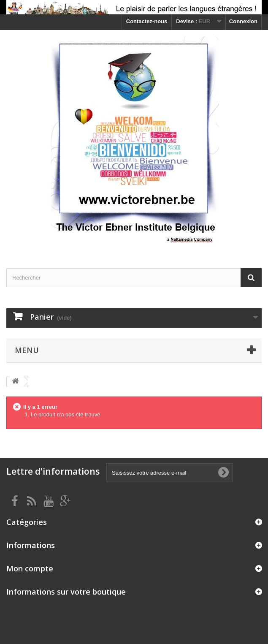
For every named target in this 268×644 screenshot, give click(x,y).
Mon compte (30, 568)
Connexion (243, 21)
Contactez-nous (147, 21)
